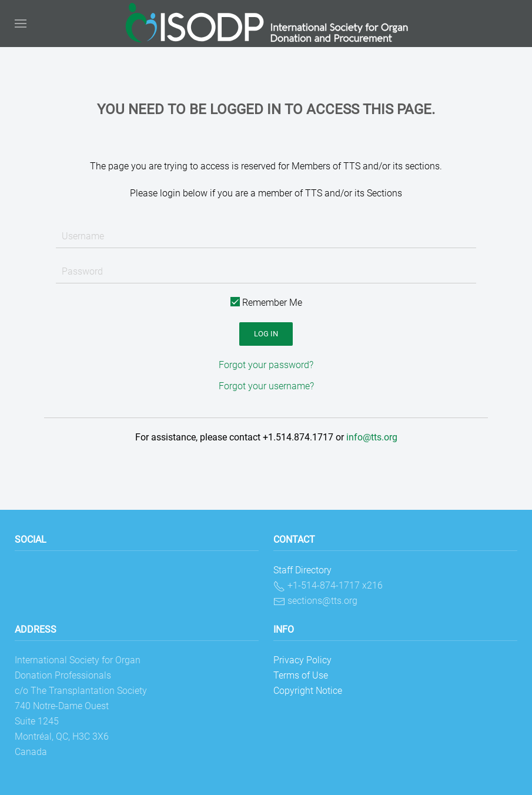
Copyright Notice (308, 691)
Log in (266, 334)
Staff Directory (302, 570)
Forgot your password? (266, 365)
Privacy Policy (302, 660)
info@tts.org (372, 437)
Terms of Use (301, 675)
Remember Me (266, 303)
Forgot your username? (266, 386)
